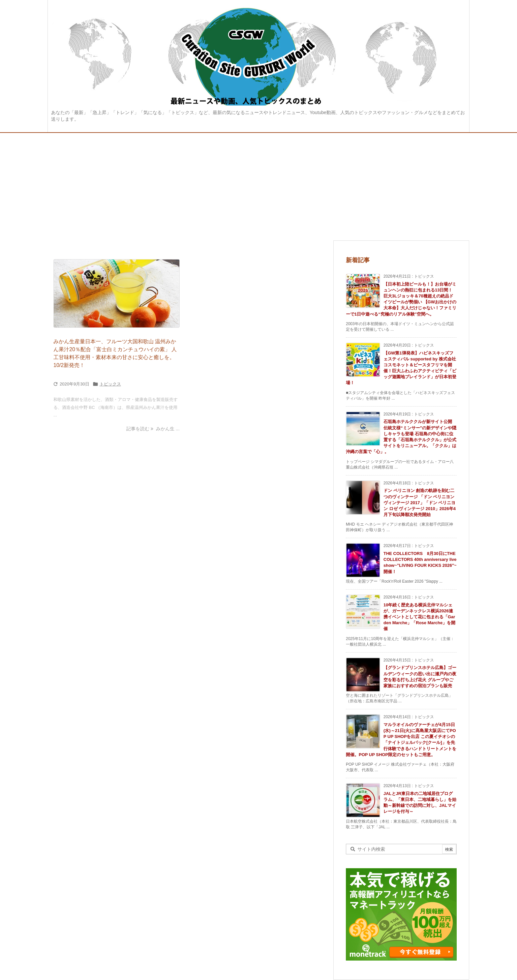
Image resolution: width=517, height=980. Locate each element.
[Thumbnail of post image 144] (117, 293)
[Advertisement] (258, 182)
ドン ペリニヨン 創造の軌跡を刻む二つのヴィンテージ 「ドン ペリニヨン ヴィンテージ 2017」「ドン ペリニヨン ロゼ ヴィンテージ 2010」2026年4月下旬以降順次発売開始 (420, 503)
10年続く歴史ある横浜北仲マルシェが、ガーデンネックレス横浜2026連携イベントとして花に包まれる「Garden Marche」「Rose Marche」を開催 (419, 617)
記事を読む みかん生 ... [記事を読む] (153, 429)
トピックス (110, 384)
